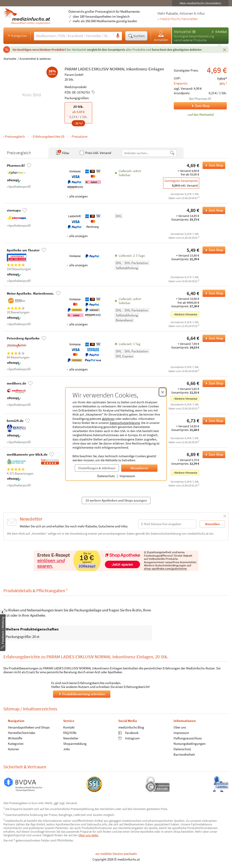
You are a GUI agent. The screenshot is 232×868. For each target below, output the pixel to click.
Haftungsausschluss (188, 738)
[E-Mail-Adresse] (167, 524)
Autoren (13, 749)
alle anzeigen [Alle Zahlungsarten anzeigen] (78, 196)
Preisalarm (80, 136)
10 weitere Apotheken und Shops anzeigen (116, 500)
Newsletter (71, 738)
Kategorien (17, 36)
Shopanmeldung (75, 743)
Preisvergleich (15, 136)
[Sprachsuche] (118, 36)
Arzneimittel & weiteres (35, 59)
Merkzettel (182, 32)
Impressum (127, 476)
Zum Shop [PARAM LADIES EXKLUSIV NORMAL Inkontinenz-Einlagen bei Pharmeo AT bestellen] (213, 165)
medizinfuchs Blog (131, 727)
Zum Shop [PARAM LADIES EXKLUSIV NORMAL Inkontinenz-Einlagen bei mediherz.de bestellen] (213, 383)
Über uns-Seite (89, 835)
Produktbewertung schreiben (82, 694)
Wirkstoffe (15, 738)
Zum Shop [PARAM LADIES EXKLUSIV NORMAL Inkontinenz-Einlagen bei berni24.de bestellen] (213, 421)
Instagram (129, 738)
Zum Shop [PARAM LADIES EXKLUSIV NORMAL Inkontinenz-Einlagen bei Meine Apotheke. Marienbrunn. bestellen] (213, 293)
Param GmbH (74, 75)
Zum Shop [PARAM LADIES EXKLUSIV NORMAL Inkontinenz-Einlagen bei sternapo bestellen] (213, 210)
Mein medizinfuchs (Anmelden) (200, 3)
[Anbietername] (146, 153)
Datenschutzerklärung (125, 423)
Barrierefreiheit (184, 754)
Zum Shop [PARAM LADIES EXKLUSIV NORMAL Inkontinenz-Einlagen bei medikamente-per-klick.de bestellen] (213, 454)
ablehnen (108, 419)
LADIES (84, 69)
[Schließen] (225, 50)
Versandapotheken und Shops (29, 727)
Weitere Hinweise (186, 314)
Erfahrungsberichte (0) (49, 136)
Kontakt (69, 727)
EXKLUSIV (100, 69)
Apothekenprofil (20, 186)
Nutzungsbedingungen (190, 743)
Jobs (66, 749)
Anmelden (161, 36)
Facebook (128, 732)
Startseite (10, 59)
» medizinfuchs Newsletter (178, 19)
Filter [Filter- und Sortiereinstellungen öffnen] (62, 153)
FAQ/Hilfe (70, 732)
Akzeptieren (139, 468)
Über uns (180, 727)
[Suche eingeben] (74, 36)
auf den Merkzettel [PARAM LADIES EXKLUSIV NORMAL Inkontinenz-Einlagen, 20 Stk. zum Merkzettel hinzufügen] (201, 114)
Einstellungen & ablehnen (97, 468)
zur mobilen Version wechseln (116, 854)
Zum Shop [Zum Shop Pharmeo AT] (192, 106)
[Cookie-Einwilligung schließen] (163, 392)
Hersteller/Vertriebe (22, 732)
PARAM (71, 69)
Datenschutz (106, 476)
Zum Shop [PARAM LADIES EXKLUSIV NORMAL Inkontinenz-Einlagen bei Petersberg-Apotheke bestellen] (213, 338)
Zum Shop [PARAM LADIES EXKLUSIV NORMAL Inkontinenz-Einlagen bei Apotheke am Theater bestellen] (213, 250)
